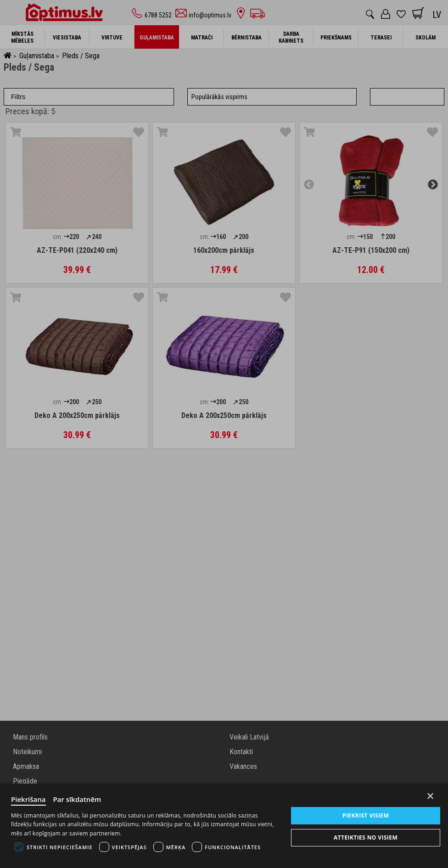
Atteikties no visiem (366, 837)
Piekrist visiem (366, 815)
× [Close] (430, 796)
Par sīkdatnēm (77, 799)
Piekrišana (28, 799)
